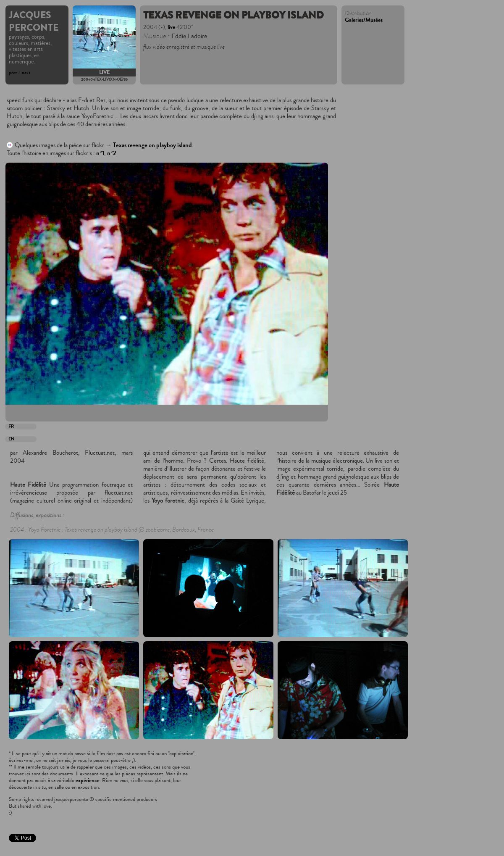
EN (12, 439)
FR (11, 427)
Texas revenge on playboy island (152, 145)
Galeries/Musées (364, 20)
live (104, 72)
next (26, 73)
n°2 (112, 153)
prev (13, 73)
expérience (88, 780)
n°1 (100, 153)
